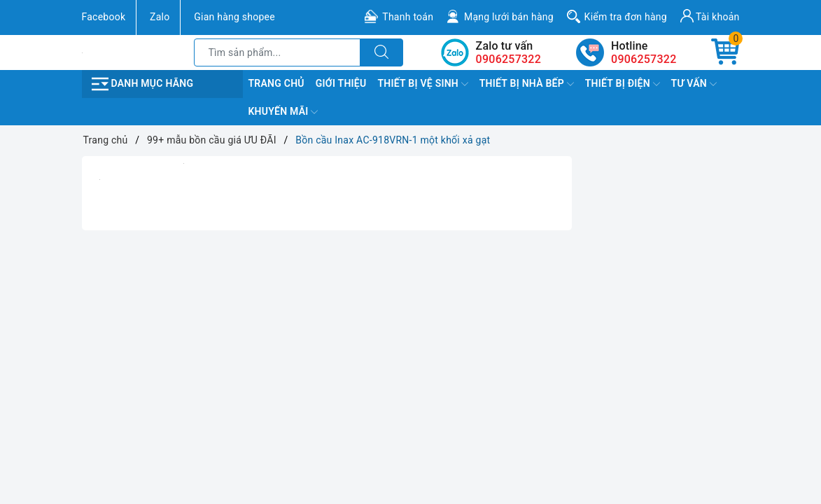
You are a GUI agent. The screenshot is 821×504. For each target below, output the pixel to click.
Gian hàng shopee (234, 17)
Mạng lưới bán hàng (509, 17)
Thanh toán (408, 17)
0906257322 (644, 59)
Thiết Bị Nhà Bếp (527, 84)
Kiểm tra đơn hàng (626, 17)
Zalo (160, 17)
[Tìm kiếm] (381, 52)
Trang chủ (276, 83)
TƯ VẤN (694, 84)
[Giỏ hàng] (725, 52)
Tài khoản (710, 16)
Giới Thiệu (341, 83)
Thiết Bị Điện (623, 84)
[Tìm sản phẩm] (278, 52)
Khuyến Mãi (283, 112)
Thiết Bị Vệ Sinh (422, 84)
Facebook (104, 17)
